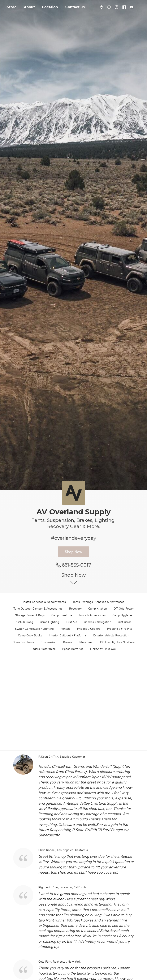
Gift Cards (125, 622)
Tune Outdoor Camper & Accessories (38, 609)
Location (50, 7)
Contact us (75, 7)
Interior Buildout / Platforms (68, 635)
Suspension (49, 642)
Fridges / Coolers (89, 629)
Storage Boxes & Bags (30, 615)
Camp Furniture (62, 615)
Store (12, 7)
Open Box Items (23, 642)
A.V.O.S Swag (24, 622)
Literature (85, 642)
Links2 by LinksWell (103, 649)
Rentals (65, 629)
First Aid (72, 622)
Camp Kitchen (98, 609)
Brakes (68, 642)
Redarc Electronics (43, 649)
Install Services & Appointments (44, 602)
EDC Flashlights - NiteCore (117, 642)
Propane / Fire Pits (120, 629)
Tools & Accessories (92, 615)
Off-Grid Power (124, 609)
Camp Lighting (49, 622)
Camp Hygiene (122, 615)
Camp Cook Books (30, 635)
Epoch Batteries (73, 649)
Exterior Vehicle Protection (111, 635)
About (29, 7)
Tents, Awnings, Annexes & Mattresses (98, 602)
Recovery (75, 609)
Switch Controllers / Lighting (34, 629)
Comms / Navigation (98, 622)
